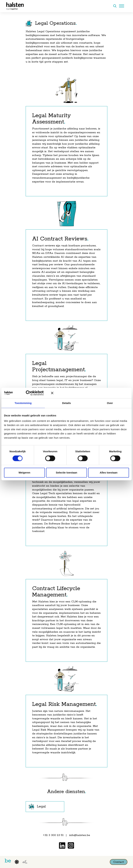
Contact (119, 862)
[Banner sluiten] (90, 393)
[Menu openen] (122, 6)
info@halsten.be (80, 835)
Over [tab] (110, 403)
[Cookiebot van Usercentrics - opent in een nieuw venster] (32, 393)
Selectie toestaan (67, 473)
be (8, 861)
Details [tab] (66, 403)
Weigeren (24, 473)
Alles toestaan (109, 473)
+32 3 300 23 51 (53, 835)
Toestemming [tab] (23, 403)
